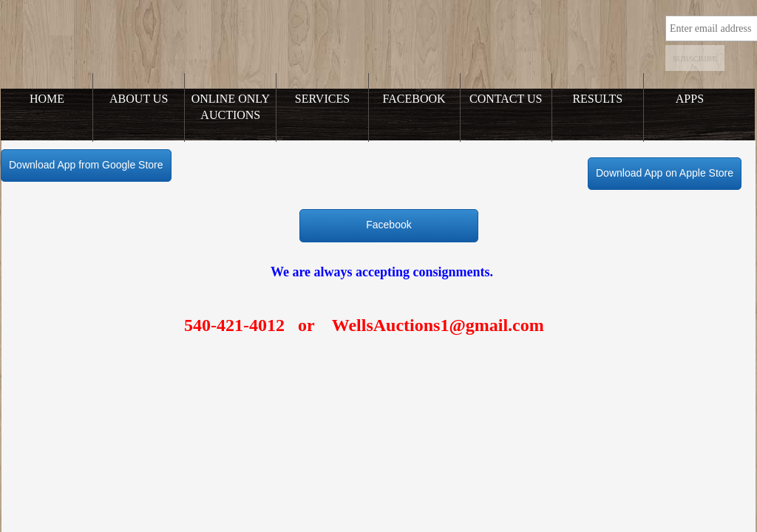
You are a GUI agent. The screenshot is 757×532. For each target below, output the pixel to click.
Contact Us (506, 99)
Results (597, 99)
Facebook (414, 99)
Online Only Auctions (231, 107)
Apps (690, 99)
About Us (139, 99)
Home (47, 99)
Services (322, 99)
